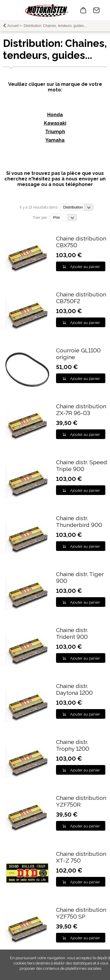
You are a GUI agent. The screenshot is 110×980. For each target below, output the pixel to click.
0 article (83, 10)
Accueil (13, 26)
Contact (97, 10)
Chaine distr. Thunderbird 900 (79, 522)
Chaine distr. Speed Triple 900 (82, 466)
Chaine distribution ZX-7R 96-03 (81, 410)
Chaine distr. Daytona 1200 (74, 689)
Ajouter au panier (85, 267)
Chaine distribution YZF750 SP (81, 913)
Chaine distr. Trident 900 (72, 634)
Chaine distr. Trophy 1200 (73, 745)
